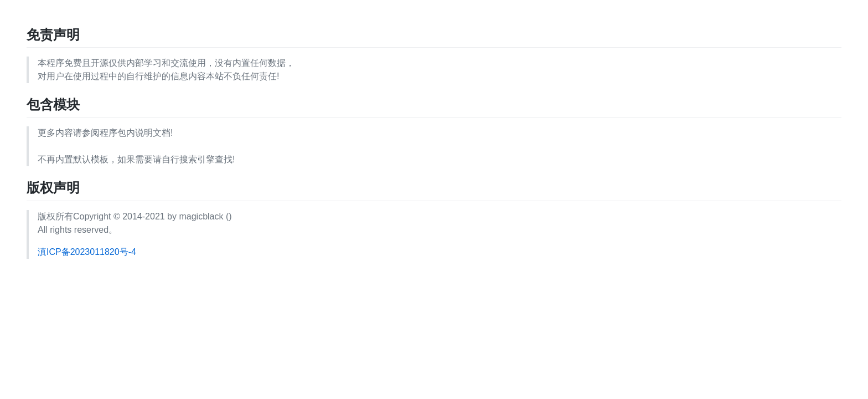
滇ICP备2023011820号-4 (87, 252)
